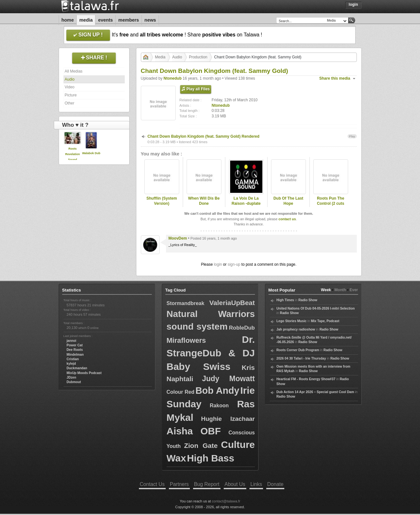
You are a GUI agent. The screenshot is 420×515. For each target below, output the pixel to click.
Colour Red (181, 392)
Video (70, 87)
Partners (179, 484)
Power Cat (75, 345)
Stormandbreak (186, 303)
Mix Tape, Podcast (325, 321)
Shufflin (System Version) (162, 201)
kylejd (71, 364)
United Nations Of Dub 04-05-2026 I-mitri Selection (316, 308)
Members (129, 20)
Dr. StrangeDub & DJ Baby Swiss (211, 353)
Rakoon (219, 406)
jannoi (72, 341)
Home (68, 20)
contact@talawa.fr (226, 501)
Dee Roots (75, 350)
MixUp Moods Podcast (84, 373)
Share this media (335, 78)
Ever (354, 290)
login (218, 264)
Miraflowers (186, 340)
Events (105, 20)
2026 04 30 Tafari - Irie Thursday (301, 358)
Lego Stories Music (292, 321)
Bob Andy (217, 391)
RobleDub (242, 328)
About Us (235, 484)
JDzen (72, 377)
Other (70, 103)
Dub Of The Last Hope (288, 201)
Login (353, 5)
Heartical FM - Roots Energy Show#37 (306, 379)
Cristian (73, 359)
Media (86, 20)
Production (198, 57)
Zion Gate (201, 446)
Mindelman (75, 355)
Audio (70, 79)
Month (340, 290)
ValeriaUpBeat (232, 303)
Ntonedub (172, 78)
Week (326, 290)
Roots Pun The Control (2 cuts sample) (331, 204)
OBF (211, 431)
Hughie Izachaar (228, 419)
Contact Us (152, 484)
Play (352, 136)
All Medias (74, 71)
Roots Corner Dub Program (298, 350)
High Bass (211, 458)
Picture (71, 95)
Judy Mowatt (229, 379)
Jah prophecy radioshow (296, 329)
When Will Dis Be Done (204, 201)
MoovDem (178, 238)
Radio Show (308, 300)
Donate (275, 484)
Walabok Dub (91, 153)
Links (256, 484)
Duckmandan (77, 368)
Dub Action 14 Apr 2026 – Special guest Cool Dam (315, 392)
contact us (287, 219)
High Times (285, 300)
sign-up (234, 264)
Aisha (180, 431)
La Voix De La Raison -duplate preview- (246, 204)
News (150, 20)
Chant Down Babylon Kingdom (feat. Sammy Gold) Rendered (204, 136)
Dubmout (74, 382)
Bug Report (207, 484)
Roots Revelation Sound (73, 154)
